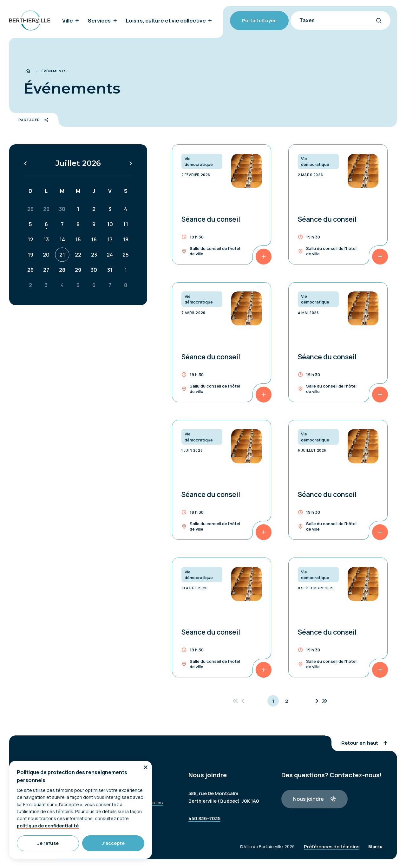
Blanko (375, 851)
